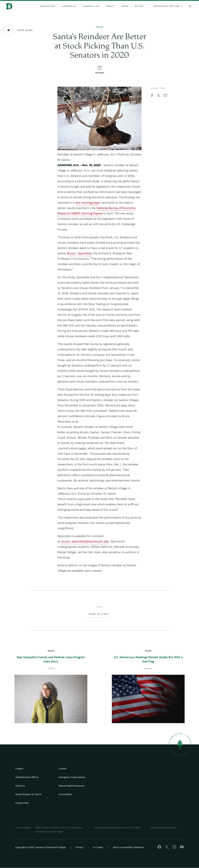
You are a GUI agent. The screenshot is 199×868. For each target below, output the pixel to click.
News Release (99, 614)
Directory (20, 786)
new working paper (88, 203)
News (125, 6)
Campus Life (91, 6)
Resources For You (168, 6)
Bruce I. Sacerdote (79, 253)
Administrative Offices (27, 777)
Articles (100, 27)
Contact (19, 769)
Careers (63, 769)
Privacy (79, 847)
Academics (69, 6)
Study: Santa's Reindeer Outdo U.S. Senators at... (60, 827)
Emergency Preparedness (72, 777)
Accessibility (65, 794)
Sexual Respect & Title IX (28, 794)
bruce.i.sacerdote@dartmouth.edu (85, 541)
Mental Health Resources (71, 786)
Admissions (48, 6)
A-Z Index (98, 847)
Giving (139, 6)
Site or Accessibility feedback (128, 847)
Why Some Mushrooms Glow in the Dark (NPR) (117, 827)
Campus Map (22, 803)
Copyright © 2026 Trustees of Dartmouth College (41, 847)
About (111, 6)
